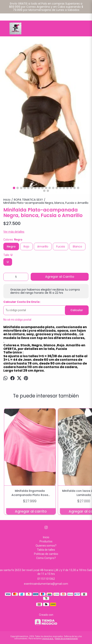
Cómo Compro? (46, 558)
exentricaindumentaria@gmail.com (46, 584)
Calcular (77, 310)
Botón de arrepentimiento (66, 639)
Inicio (46, 537)
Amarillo (43, 246)
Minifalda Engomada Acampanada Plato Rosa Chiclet (30, 493)
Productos (46, 541)
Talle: (8, 255)
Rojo (26, 246)
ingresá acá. (48, 639)
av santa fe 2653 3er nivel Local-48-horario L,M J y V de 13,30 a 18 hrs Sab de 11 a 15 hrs (46, 572)
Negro (11, 246)
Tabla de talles (46, 550)
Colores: (13, 240)
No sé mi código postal (17, 320)
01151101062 (46, 579)
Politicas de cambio (46, 554)
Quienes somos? (46, 546)
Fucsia (61, 246)
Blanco (77, 246)
